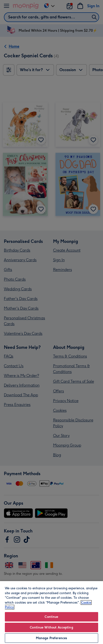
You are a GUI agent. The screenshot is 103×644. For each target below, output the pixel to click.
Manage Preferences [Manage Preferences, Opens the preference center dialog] (51, 638)
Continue (51, 617)
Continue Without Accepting (51, 627)
